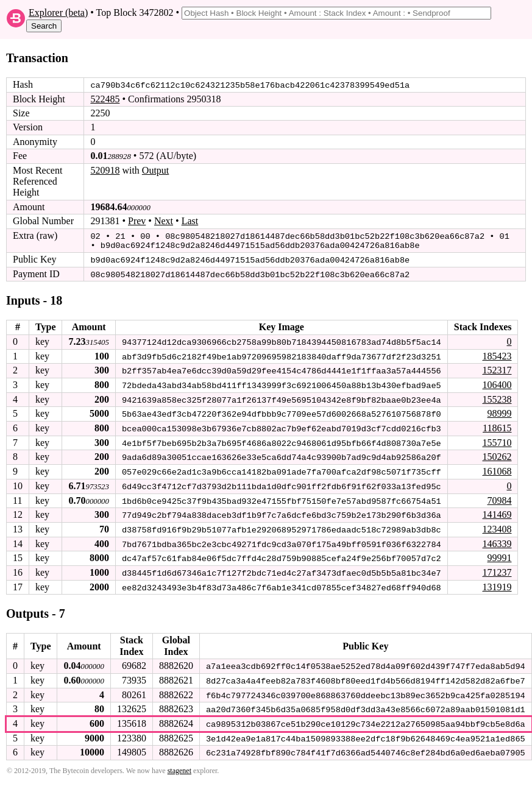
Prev (137, 221)
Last (190, 221)
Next (164, 221)
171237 (497, 567)
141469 (497, 511)
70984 (499, 496)
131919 (497, 582)
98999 (499, 411)
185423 (497, 354)
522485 (105, 98)
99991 (499, 553)
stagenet (179, 764)
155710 (497, 440)
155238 (497, 396)
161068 (497, 468)
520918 (105, 170)
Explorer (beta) (58, 12)
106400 (497, 382)
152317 (497, 368)
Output (155, 170)
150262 (497, 454)
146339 (497, 539)
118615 (497, 425)
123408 (497, 525)
